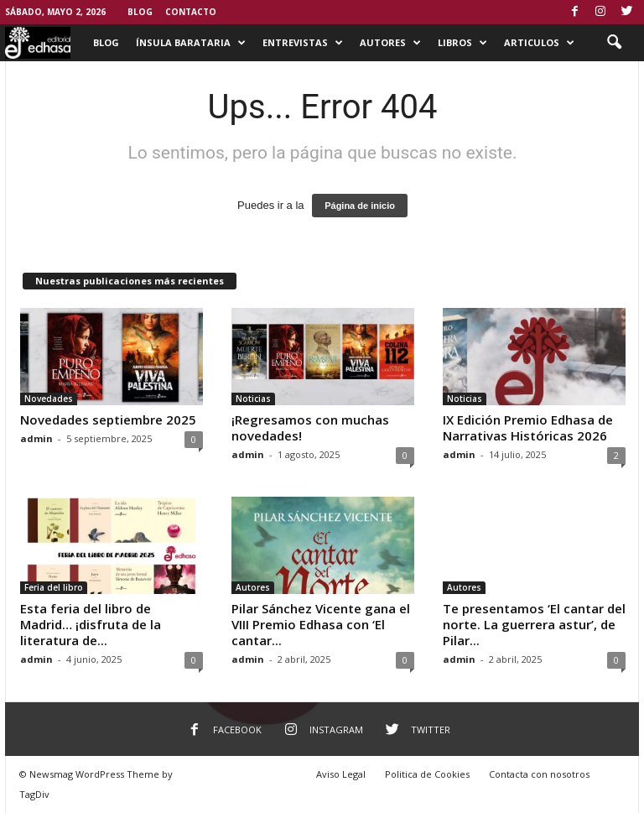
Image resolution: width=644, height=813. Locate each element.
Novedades (49, 399)
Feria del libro (54, 587)
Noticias (253, 399)
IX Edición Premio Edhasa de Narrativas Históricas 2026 (528, 427)
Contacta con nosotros (539, 774)
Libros (462, 43)
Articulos (539, 43)
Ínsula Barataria (191, 43)
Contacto (191, 12)
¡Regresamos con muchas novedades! (310, 427)
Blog (140, 12)
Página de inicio (360, 206)
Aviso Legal (341, 774)
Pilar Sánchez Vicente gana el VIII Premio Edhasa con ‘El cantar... (321, 624)
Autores (390, 43)
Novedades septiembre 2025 (108, 420)
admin (36, 438)
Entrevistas (303, 43)
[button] (614, 43)
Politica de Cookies (427, 774)
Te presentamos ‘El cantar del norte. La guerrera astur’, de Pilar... (534, 624)
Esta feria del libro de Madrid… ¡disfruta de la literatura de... (91, 624)
